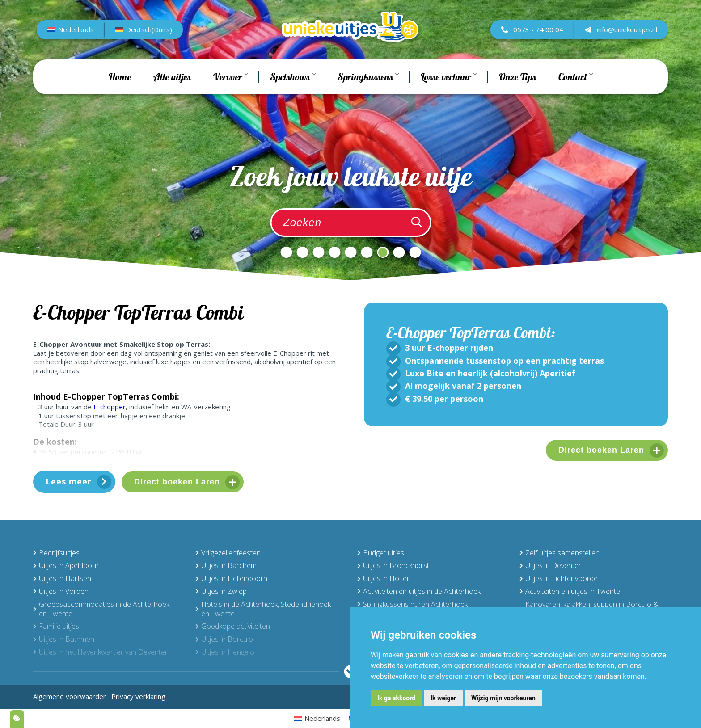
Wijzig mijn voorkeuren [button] (503, 698)
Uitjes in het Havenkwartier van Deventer (100, 652)
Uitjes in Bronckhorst (393, 565)
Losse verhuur (449, 96)
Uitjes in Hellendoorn (231, 578)
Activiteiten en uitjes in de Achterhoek (419, 591)
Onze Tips (517, 96)
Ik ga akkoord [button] (396, 698)
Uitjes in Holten (384, 578)
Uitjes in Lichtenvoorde (559, 578)
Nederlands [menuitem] (76, 39)
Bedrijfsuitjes (56, 553)
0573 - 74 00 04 (532, 39)
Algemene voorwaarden (70, 696)
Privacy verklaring (138, 696)
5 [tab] (350, 252)
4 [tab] (334, 252)
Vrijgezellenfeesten (228, 553)
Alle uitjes (172, 96)
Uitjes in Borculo (224, 639)
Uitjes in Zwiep (221, 591)
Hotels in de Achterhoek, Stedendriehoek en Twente (263, 609)
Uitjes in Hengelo (225, 652)
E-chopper (110, 407)
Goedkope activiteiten (233, 626)
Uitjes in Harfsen (62, 578)
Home (120, 96)
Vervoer (230, 96)
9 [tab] (415, 252)
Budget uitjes (381, 553)
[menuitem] (71, 39)
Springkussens (368, 96)
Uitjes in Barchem (226, 565)
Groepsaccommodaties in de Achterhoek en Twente (101, 609)
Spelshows (293, 96)
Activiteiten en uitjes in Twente (570, 591)
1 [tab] (286, 252)
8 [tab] (399, 252)
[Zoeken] (417, 223)
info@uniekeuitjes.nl (621, 39)
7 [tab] (383, 252)
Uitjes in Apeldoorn (66, 565)
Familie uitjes (56, 626)
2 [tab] (302, 252)
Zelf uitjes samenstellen (560, 553)
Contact (575, 96)
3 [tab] (318, 252)
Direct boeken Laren (177, 482)
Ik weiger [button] (443, 698)
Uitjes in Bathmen (64, 639)
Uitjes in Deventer (550, 565)
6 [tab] (367, 252)
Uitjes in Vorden (61, 591)
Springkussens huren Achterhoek (412, 604)
